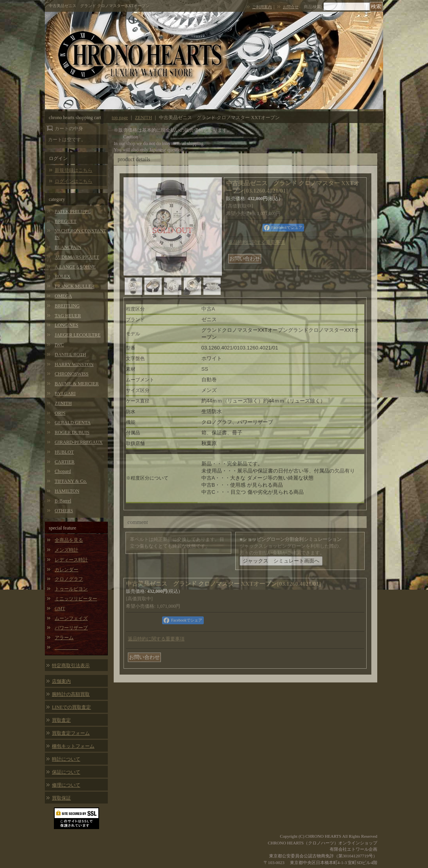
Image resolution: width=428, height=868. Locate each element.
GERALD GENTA (73, 423)
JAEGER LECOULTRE (78, 335)
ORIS (60, 413)
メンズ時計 (66, 550)
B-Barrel (63, 501)
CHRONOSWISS (72, 374)
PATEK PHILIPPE (73, 211)
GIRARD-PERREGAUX (79, 442)
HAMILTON (67, 491)
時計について (66, 759)
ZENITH (63, 403)
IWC (59, 345)
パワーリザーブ (71, 628)
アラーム (64, 638)
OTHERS (64, 511)
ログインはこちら (74, 181)
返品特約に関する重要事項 (256, 242)
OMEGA (63, 296)
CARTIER (65, 462)
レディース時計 (71, 560)
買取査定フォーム (71, 733)
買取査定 (61, 720)
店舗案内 (61, 681)
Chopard (63, 471)
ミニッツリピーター (76, 599)
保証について (66, 772)
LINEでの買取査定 (71, 707)
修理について (66, 785)
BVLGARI (65, 394)
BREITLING (67, 306)
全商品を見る (69, 540)
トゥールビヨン (71, 589)
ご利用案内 (262, 7)
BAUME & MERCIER (77, 384)
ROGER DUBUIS (72, 432)
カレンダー (66, 570)
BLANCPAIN (68, 247)
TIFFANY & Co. (71, 481)
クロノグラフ (69, 579)
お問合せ (291, 7)
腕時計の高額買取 (71, 694)
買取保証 (61, 798)
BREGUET (65, 221)
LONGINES (66, 325)
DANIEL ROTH (70, 355)
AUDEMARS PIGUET (77, 257)
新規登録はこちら (74, 170)
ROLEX (63, 276)
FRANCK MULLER (75, 286)
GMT (60, 609)
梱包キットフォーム (73, 746)
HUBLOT (64, 452)
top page (120, 118)
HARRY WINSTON (74, 364)
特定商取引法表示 (71, 666)
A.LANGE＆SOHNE (75, 267)
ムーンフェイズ (71, 618)
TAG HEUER (68, 316)
